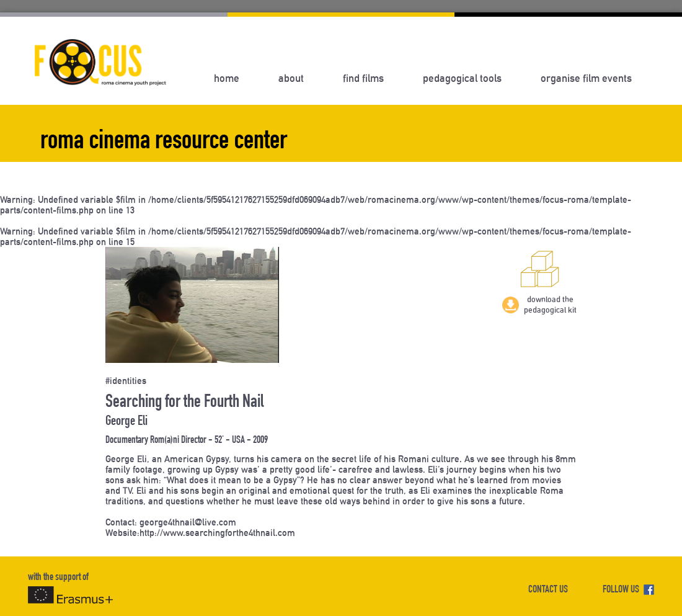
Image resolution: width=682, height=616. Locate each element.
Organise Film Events (586, 78)
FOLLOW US (628, 590)
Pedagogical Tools (462, 78)
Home (227, 78)
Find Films (363, 78)
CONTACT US (548, 590)
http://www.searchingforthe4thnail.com (217, 533)
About (291, 78)
